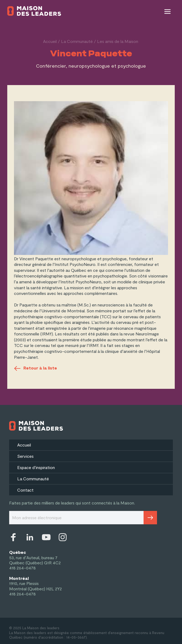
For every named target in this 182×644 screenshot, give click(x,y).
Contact (25, 490)
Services (25, 456)
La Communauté (77, 41)
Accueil (50, 41)
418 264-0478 (22, 568)
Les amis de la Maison (118, 41)
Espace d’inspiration (36, 467)
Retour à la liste (35, 368)
